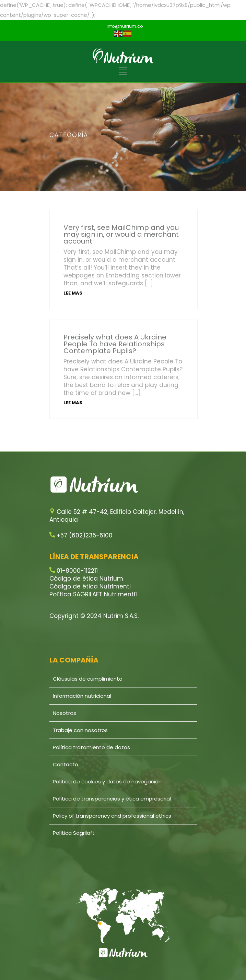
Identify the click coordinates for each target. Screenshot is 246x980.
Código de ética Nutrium (86, 579)
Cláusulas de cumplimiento (88, 679)
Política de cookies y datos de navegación (107, 781)
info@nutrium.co (125, 26)
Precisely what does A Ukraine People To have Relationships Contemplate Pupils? (115, 344)
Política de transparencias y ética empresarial (112, 799)
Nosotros (65, 713)
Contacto (66, 764)
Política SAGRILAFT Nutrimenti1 (93, 594)
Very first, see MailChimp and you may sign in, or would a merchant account (121, 234)
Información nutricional (82, 696)
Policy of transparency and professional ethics (112, 816)
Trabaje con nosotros (80, 730)
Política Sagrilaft (74, 833)
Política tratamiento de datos (91, 747)
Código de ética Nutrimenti (90, 586)
